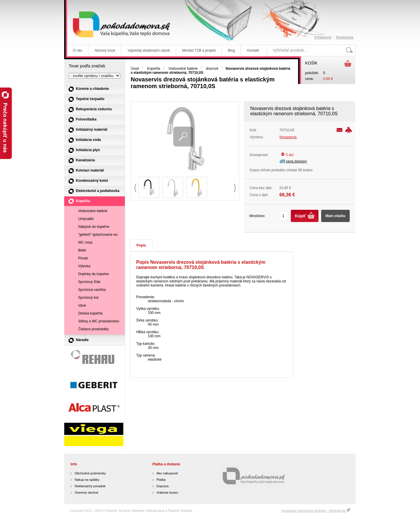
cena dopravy (296, 161)
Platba (161, 480)
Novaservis (288, 137)
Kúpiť (300, 216)
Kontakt (253, 50)
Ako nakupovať (167, 473)
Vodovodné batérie (183, 69)
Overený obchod (86, 492)
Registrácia (345, 37)
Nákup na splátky (87, 480)
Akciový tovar (105, 50)
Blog (231, 50)
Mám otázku (336, 216)
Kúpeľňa (154, 69)
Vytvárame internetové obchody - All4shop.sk (316, 511)
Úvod (135, 69)
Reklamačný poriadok (90, 486)
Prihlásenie (323, 37)
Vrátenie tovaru (167, 492)
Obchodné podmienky (90, 473)
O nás (78, 50)
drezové (212, 69)
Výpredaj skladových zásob (149, 50)
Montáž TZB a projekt (199, 50)
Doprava (163, 486)
